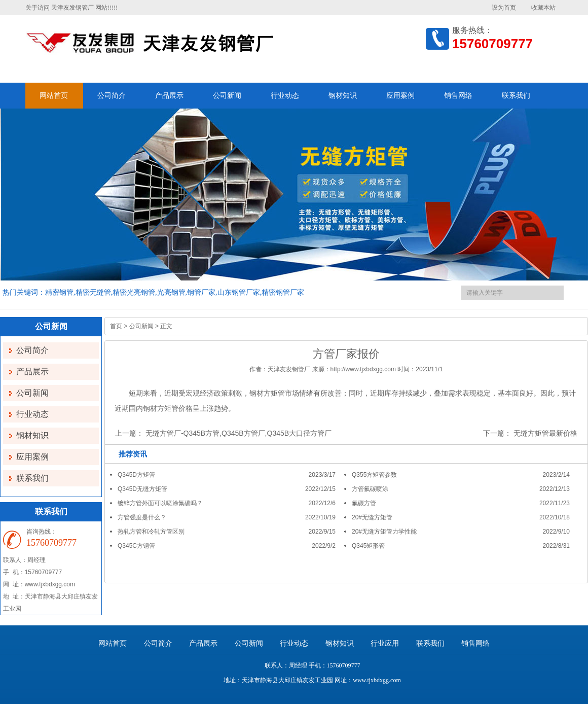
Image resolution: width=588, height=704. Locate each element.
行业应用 (385, 643)
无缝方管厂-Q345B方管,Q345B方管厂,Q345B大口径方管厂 (238, 433)
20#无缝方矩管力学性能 (384, 532)
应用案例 (400, 96)
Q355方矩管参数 (374, 475)
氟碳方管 (364, 503)
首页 (116, 326)
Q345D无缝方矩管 (142, 489)
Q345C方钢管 (136, 546)
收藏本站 (543, 8)
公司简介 (112, 96)
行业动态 (285, 96)
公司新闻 (227, 96)
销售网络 (458, 96)
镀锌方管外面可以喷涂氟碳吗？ (160, 503)
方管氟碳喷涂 (370, 489)
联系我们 (516, 96)
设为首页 (504, 8)
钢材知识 (343, 96)
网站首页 (54, 96)
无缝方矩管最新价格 (545, 433)
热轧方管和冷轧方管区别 (151, 532)
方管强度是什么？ (142, 517)
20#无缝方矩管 (372, 517)
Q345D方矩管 (136, 475)
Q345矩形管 (368, 546)
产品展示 (169, 96)
